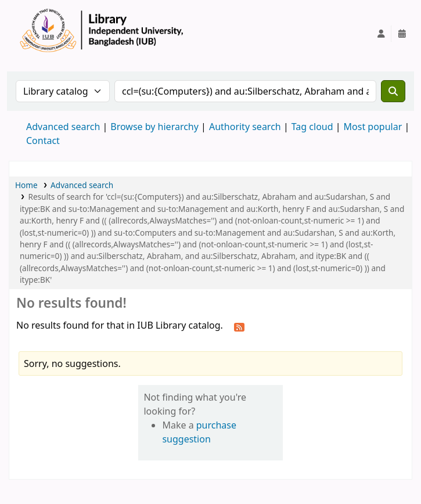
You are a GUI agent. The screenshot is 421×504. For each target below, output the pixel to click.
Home (26, 185)
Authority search (245, 127)
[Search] (393, 91)
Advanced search (63, 127)
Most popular (373, 127)
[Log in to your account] (381, 34)
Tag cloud (312, 127)
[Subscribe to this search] (239, 326)
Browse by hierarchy (154, 127)
